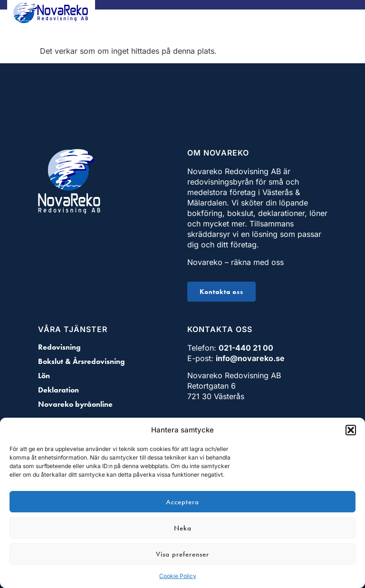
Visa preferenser (182, 554)
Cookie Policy (178, 576)
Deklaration (58, 390)
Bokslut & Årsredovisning (82, 362)
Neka (183, 528)
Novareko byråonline (75, 404)
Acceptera (182, 502)
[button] (351, 430)
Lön (44, 376)
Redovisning (59, 347)
